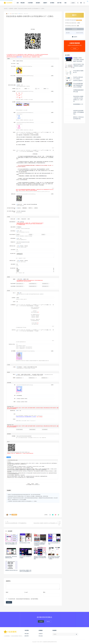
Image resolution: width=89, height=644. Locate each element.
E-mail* (26, 592)
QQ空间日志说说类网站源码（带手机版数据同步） (16, 523)
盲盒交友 (21, 14)
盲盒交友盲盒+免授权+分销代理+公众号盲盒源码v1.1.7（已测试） (25, 501)
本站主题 (41, 636)
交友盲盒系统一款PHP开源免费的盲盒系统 (11, 557)
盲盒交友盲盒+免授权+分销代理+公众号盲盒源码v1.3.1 (11, 543)
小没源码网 (11, 8)
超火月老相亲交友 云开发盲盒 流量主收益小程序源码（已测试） (54, 558)
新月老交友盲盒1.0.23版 (25, 543)
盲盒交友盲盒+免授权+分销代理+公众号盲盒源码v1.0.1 (25, 571)
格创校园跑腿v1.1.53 (78, 104)
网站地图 (27, 634)
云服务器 (41, 634)
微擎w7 (17, 14)
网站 (44, 592)
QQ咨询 (75, 37)
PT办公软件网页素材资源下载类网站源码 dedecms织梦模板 (78, 85)
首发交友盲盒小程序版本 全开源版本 (25, 557)
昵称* (7, 592)
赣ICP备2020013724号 (52, 642)
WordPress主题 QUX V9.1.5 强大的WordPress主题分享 (78, 79)
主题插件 (16, 8)
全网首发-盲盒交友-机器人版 (11, 570)
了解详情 (48, 621)
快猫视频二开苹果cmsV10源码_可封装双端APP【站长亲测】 (79, 60)
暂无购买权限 (75, 29)
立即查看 (41, 621)
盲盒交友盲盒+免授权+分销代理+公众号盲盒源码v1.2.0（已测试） (47, 524)
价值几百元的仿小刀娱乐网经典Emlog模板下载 (79, 66)
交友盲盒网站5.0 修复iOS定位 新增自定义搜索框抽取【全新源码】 (40, 544)
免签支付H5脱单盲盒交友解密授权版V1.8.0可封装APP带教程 (40, 558)
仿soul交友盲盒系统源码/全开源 (54, 543)
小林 (8, 14)
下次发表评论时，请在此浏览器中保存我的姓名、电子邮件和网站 (23, 599)
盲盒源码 (9, 490)
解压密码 (27, 636)
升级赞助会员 (79, 20)
